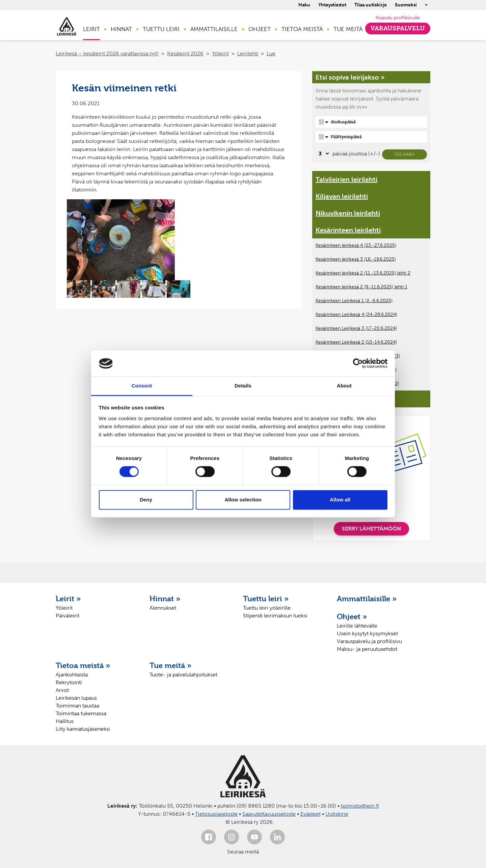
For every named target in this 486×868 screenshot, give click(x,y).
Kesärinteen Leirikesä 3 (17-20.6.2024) (356, 328)
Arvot (62, 690)
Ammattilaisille (214, 29)
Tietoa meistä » (83, 665)
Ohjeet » (352, 616)
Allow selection (243, 500)
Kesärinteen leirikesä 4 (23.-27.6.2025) (356, 245)
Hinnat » (165, 599)
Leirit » (68, 599)
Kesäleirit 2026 (185, 53)
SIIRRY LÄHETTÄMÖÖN (371, 529)
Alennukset (163, 608)
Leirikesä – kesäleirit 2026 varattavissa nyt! (107, 53)
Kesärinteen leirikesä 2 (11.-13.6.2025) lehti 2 (363, 273)
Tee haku (404, 154)
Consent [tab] (142, 386)
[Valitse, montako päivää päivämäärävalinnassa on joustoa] (323, 154)
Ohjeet (260, 29)
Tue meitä (348, 29)
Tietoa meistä (302, 29)
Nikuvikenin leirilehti (348, 213)
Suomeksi (406, 5)
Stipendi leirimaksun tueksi (275, 616)
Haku (304, 5)
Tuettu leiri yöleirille (267, 608)
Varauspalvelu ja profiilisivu (369, 641)
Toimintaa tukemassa (81, 713)
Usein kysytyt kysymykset (367, 633)
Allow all (340, 500)
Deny (146, 500)
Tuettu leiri (161, 29)
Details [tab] (243, 386)
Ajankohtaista (72, 675)
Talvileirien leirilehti (346, 179)
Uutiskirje (337, 814)
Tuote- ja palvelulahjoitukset (183, 675)
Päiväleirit (67, 616)
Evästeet (310, 814)
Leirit (91, 29)
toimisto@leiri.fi (360, 806)
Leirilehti (248, 53)
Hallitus (65, 721)
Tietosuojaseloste (216, 814)
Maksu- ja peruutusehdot (367, 649)
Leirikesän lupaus (76, 698)
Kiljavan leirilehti (342, 196)
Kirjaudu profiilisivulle (398, 18)
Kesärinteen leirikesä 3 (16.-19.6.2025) (356, 259)
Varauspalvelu (398, 28)
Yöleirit (220, 53)
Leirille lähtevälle (357, 626)
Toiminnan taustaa (77, 706)
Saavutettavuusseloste (269, 814)
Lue (271, 53)
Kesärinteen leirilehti (348, 230)
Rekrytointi (69, 682)
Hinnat (121, 29)
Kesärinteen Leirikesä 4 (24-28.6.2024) (356, 314)
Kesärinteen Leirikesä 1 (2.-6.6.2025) (354, 301)
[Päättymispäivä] (371, 137)
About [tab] (344, 386)
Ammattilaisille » (367, 599)
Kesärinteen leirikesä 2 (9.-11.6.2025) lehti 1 (361, 287)
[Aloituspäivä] (371, 122)
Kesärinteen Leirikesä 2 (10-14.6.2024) (356, 342)
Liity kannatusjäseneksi (83, 729)
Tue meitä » (171, 665)
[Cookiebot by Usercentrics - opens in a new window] (358, 364)
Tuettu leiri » (266, 599)
